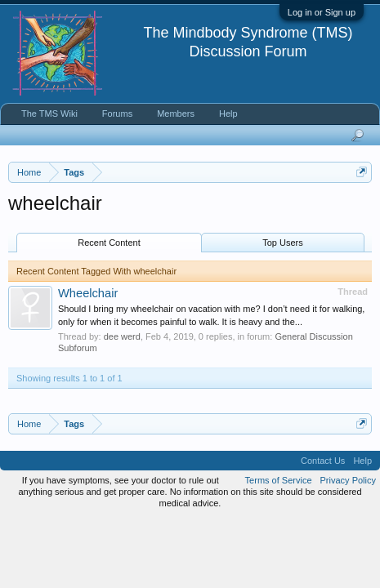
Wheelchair (88, 293)
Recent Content (109, 243)
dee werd (122, 336)
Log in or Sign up (322, 12)
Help (228, 114)
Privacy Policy (348, 480)
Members (176, 114)
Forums (117, 114)
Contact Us (323, 461)
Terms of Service (279, 480)
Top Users (283, 243)
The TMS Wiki (49, 114)
